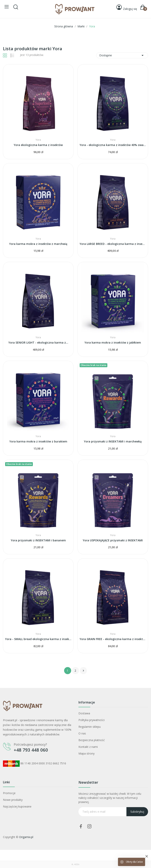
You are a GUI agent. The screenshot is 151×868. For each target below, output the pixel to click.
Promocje (9, 793)
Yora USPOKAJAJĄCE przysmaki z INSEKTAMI (113, 540)
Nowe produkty (13, 800)
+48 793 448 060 (31, 750)
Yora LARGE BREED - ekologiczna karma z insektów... (113, 244)
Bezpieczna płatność (92, 740)
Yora (38, 140)
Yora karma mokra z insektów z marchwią (38, 244)
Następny (83, 671)
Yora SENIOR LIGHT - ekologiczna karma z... (38, 342)
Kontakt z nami (88, 747)
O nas (82, 733)
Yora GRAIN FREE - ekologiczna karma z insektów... (113, 639)
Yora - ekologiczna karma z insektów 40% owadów (113, 145)
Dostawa (84, 713)
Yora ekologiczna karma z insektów (38, 145)
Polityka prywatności (92, 720)
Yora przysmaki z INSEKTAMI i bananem (38, 540)
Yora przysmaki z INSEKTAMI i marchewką (113, 441)
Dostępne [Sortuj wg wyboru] (122, 55)
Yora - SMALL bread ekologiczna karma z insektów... (38, 639)
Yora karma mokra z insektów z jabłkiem (113, 342)
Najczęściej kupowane (17, 806)
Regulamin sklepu (90, 727)
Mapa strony (87, 753)
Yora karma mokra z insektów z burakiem (38, 441)
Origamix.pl (26, 837)
